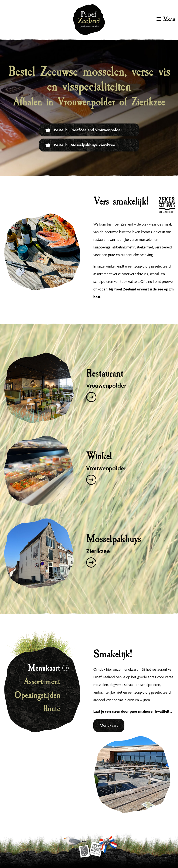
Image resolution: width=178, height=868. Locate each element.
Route (52, 709)
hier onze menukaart (122, 669)
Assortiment (42, 681)
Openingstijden (37, 695)
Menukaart (44, 668)
